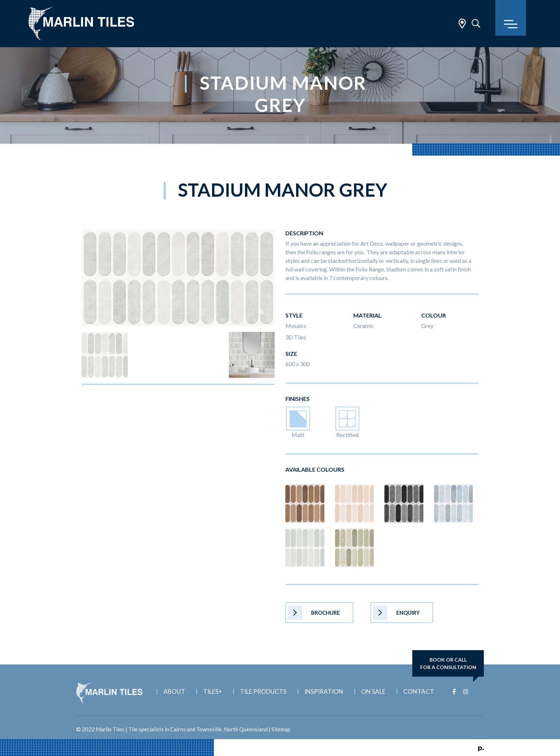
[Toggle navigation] (511, 18)
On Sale (373, 691)
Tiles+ (213, 691)
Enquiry (396, 613)
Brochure (314, 613)
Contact (419, 691)
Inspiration (324, 691)
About (174, 691)
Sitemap (281, 729)
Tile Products (263, 691)
